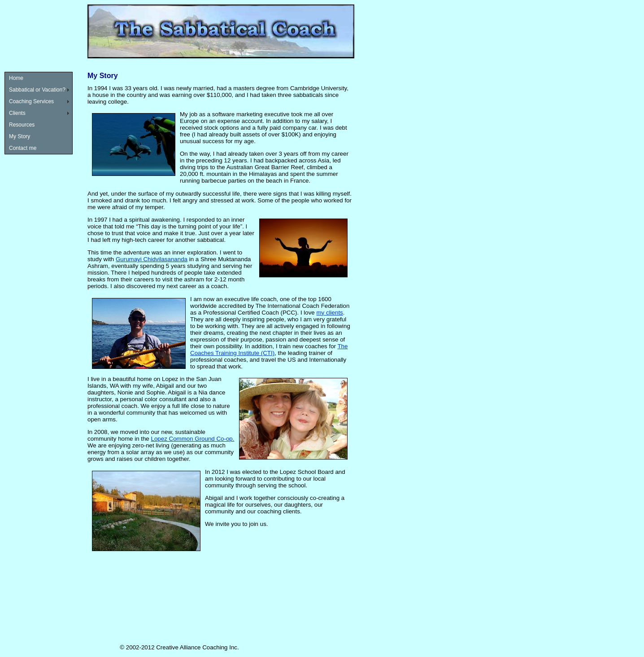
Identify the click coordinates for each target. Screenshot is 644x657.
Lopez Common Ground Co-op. (193, 439)
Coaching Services (31, 101)
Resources (22, 125)
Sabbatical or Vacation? (37, 90)
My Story (20, 136)
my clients (330, 313)
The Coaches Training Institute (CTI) (269, 350)
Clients (17, 113)
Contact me (23, 148)
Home (16, 78)
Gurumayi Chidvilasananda (152, 259)
